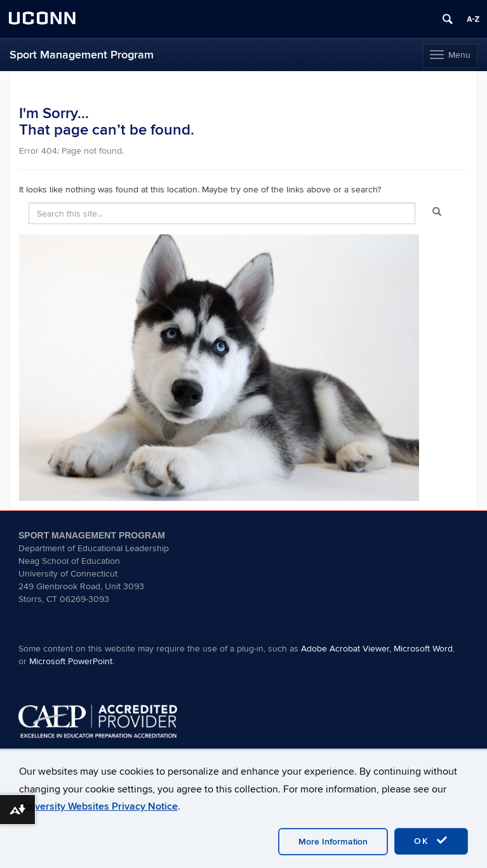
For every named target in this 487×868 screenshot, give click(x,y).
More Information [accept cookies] (333, 842)
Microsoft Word (423, 649)
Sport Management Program (82, 55)
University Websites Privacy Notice (98, 806)
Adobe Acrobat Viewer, (346, 649)
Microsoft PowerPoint (71, 661)
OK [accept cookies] (431, 841)
